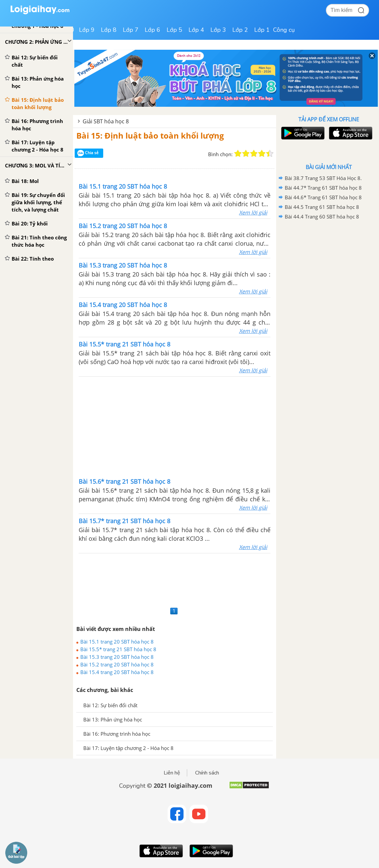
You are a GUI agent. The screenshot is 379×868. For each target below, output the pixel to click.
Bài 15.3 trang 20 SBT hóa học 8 (117, 657)
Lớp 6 (152, 30)
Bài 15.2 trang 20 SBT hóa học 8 (117, 664)
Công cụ (284, 30)
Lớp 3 (218, 30)
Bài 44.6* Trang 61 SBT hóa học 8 (323, 197)
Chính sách (207, 773)
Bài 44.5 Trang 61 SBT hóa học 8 (322, 207)
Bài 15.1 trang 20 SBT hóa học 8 (117, 642)
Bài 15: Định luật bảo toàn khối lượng (150, 135)
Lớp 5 (174, 30)
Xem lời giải (253, 213)
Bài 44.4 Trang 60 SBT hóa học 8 (322, 217)
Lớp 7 (131, 30)
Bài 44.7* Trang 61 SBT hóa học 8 (323, 188)
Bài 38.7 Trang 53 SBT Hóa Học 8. (323, 178)
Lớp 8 (109, 30)
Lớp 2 (240, 30)
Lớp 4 (196, 30)
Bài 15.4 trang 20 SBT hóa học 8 (117, 672)
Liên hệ (172, 773)
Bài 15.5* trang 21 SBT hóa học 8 (118, 649)
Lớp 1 (262, 30)
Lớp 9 (87, 30)
